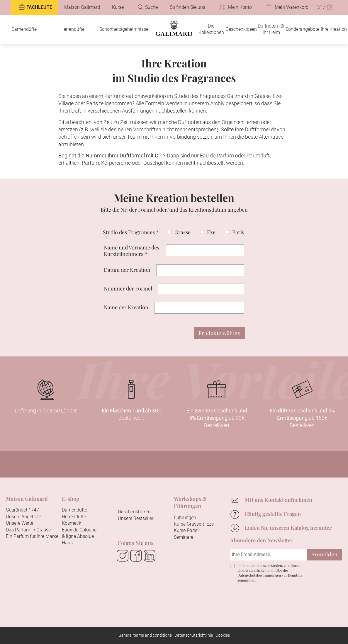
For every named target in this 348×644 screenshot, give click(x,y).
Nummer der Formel (128, 288)
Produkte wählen (220, 333)
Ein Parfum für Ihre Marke (32, 536)
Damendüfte (24, 29)
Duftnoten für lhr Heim (271, 29)
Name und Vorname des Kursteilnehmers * (131, 251)
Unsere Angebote (23, 517)
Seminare (184, 537)
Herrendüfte (72, 29)
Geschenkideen (241, 29)
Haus (67, 543)
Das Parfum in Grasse (28, 530)
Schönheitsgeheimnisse (124, 29)
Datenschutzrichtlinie (194, 635)
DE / (325, 7)
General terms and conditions (145, 635)
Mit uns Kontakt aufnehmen (279, 500)
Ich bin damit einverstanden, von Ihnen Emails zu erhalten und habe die (270, 573)
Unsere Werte (19, 523)
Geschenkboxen (134, 512)
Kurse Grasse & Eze (194, 524)
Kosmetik (72, 523)
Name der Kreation (126, 307)
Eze (211, 232)
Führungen (185, 518)
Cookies (223, 635)
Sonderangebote (302, 29)
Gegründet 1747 (22, 510)
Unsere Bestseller (136, 518)
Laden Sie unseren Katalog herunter (288, 528)
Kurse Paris (186, 530)
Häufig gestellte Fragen (273, 514)
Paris (238, 232)
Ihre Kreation (334, 29)
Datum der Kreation (127, 270)
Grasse (183, 232)
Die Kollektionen (211, 29)
